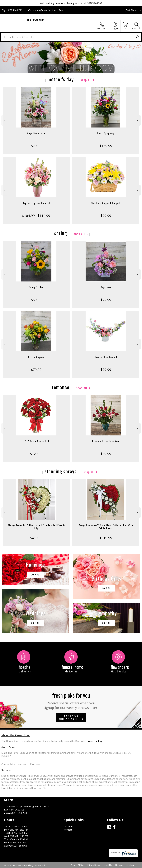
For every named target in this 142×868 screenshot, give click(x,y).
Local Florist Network (113, 865)
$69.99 (36, 300)
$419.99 (36, 538)
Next (138, 120)
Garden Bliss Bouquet (106, 357)
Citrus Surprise (36, 357)
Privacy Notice (94, 865)
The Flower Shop (35, 20)
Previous (4, 120)
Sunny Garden (36, 287)
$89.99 (106, 454)
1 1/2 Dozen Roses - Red (36, 441)
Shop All (86, 80)
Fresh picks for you (71, 700)
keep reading (95, 741)
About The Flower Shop (16, 735)
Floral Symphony (106, 133)
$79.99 (36, 146)
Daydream (106, 287)
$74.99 (106, 300)
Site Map (130, 865)
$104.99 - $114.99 (36, 216)
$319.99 (106, 538)
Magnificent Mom (36, 133)
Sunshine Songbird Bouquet (106, 203)
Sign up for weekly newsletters (71, 717)
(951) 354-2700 (14, 10)
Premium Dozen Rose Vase (106, 441)
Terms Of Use (78, 865)
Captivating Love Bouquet (36, 203)
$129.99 (36, 454)
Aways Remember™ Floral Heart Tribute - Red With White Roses (106, 527)
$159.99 (106, 146)
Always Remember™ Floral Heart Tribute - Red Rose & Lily (36, 527)
